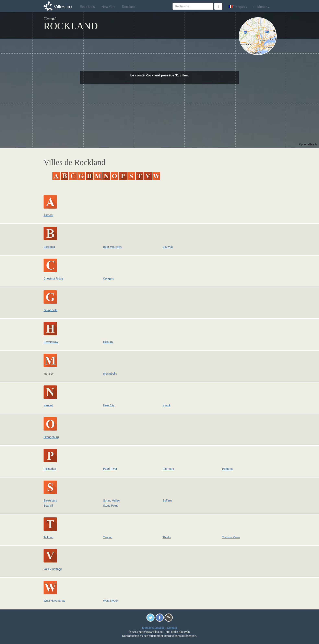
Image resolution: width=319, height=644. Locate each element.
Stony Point (110, 506)
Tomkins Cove (231, 537)
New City (109, 405)
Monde (261, 7)
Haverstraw (51, 342)
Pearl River (110, 469)
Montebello (110, 374)
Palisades (50, 469)
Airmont (48, 215)
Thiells (167, 537)
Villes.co (63, 7)
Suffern (167, 500)
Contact (172, 628)
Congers (109, 278)
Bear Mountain (112, 247)
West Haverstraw (54, 601)
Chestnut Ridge (53, 278)
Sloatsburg (50, 500)
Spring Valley (111, 500)
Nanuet (48, 405)
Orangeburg (51, 437)
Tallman (48, 537)
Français (238, 7)
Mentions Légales (153, 628)
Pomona (227, 469)
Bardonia (49, 247)
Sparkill (48, 506)
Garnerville (50, 310)
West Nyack (111, 601)
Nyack (167, 405)
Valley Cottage (53, 569)
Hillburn (108, 342)
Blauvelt (168, 247)
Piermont (168, 469)
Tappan (108, 537)
